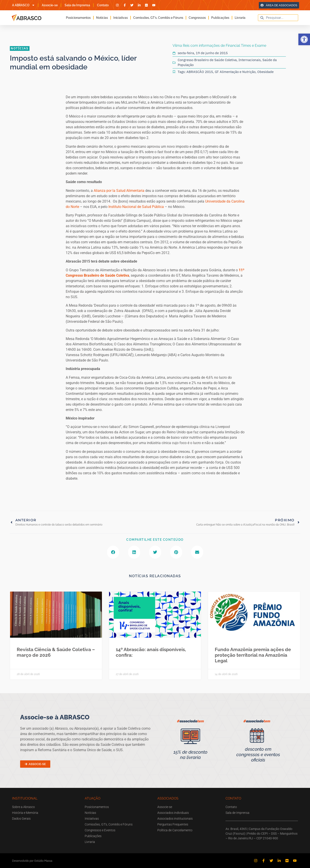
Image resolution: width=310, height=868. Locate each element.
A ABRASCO (23, 5)
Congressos (197, 18)
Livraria (240, 18)
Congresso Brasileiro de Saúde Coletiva (207, 60)
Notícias (102, 18)
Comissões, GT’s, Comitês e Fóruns (158, 18)
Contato (103, 5)
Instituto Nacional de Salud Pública (136, 207)
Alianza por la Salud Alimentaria (119, 191)
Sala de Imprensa (77, 5)
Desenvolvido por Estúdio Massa (32, 861)
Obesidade (265, 72)
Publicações (220, 18)
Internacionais (250, 60)
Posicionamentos (78, 18)
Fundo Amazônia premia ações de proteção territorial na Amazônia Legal (253, 655)
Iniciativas (121, 18)
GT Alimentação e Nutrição (235, 72)
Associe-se (50, 5)
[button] (304, 39)
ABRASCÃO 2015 (200, 72)
